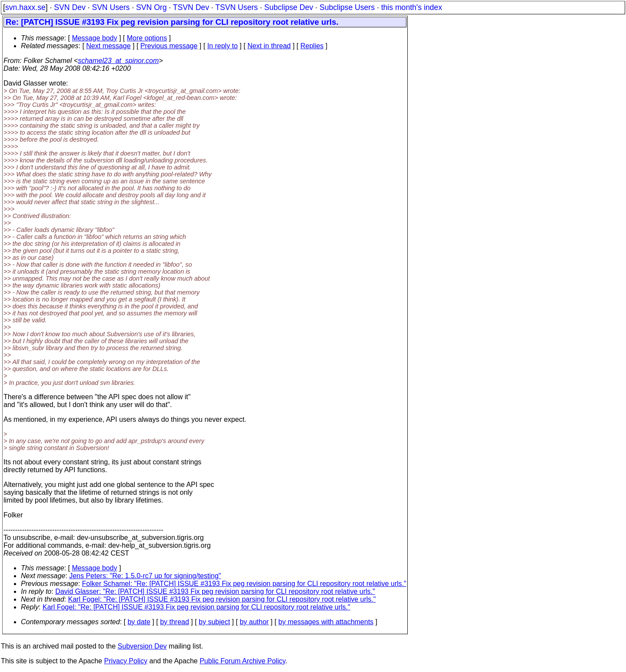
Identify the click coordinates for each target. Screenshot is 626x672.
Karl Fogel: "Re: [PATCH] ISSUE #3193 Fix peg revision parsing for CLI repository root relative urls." (222, 599)
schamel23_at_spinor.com (118, 61)
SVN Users (111, 7)
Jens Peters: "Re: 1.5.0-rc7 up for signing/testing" (145, 576)
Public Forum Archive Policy (242, 661)
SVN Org (151, 7)
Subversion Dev (142, 646)
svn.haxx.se (25, 7)
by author (254, 622)
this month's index (412, 7)
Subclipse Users (347, 7)
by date (139, 622)
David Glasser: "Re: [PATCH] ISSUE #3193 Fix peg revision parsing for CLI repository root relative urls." (215, 591)
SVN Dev (70, 7)
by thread (175, 622)
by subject (214, 622)
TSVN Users (236, 7)
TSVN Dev (191, 7)
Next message (108, 46)
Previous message (169, 46)
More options (147, 38)
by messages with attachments (326, 622)
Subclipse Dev (289, 7)
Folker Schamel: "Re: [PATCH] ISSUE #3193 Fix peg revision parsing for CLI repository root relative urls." (244, 584)
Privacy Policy (126, 661)
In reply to (223, 46)
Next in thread (269, 46)
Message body (94, 38)
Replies (312, 46)
